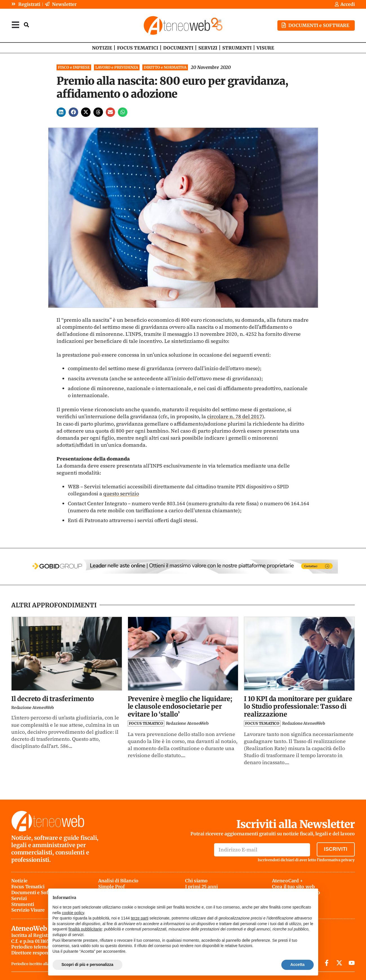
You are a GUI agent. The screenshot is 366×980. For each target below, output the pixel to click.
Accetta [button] (297, 965)
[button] (61, 112)
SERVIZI (208, 48)
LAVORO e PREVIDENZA (117, 67)
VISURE (265, 48)
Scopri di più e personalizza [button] (87, 965)
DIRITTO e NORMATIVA (165, 67)
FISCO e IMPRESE (74, 67)
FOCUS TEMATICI (138, 48)
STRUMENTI (237, 48)
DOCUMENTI (178, 48)
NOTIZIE (102, 48)
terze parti (140, 918)
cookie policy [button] (73, 913)
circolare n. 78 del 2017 (235, 416)
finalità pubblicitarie (85, 929)
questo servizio (121, 493)
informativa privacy (337, 860)
